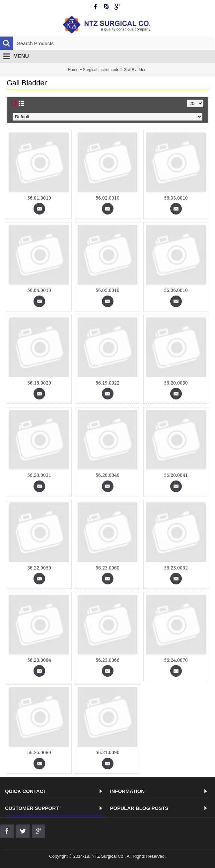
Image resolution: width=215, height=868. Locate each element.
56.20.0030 (176, 383)
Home (73, 70)
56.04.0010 (39, 290)
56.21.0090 (107, 752)
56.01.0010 (39, 198)
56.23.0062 (176, 568)
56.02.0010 (107, 198)
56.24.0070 (176, 660)
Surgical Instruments (101, 70)
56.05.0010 (107, 290)
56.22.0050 (39, 568)
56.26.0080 (39, 752)
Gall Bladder (135, 70)
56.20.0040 (107, 475)
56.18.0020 (39, 383)
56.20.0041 (176, 475)
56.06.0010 (176, 290)
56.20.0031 (39, 475)
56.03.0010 (176, 198)
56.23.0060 (107, 568)
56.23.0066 (107, 660)
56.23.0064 (39, 660)
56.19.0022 (107, 383)
